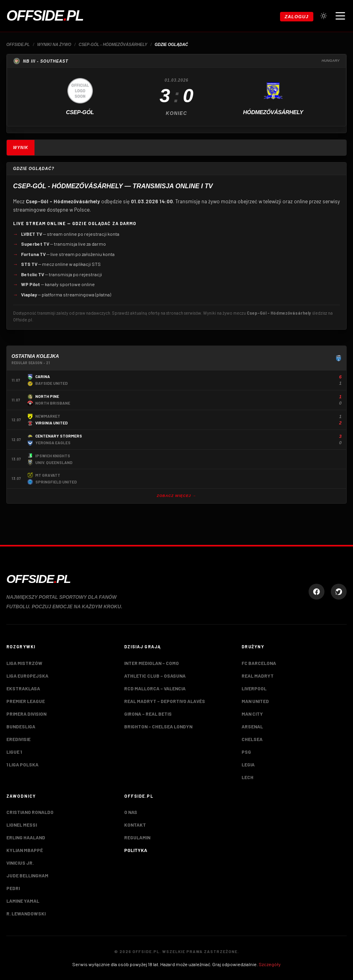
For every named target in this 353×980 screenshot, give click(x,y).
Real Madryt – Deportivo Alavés (165, 701)
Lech (247, 777)
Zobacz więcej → (176, 496)
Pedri (13, 888)
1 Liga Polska (22, 764)
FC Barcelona (259, 663)
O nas (131, 812)
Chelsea (252, 739)
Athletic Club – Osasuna (155, 676)
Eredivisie (18, 739)
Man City (252, 714)
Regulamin (137, 837)
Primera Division (26, 714)
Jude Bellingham (27, 875)
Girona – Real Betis (148, 714)
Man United (255, 701)
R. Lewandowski (26, 913)
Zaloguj (297, 17)
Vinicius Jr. (20, 863)
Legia (248, 764)
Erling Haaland (26, 837)
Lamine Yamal (23, 901)
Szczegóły (270, 964)
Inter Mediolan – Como (152, 663)
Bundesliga (21, 726)
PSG (246, 752)
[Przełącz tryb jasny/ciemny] (324, 16)
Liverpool (254, 688)
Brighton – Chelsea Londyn (158, 726)
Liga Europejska (27, 676)
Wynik (21, 148)
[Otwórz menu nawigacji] (340, 16)
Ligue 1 (14, 752)
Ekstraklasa (23, 688)
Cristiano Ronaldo (30, 812)
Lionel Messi (22, 825)
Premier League (26, 701)
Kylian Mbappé (25, 850)
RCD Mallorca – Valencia (155, 688)
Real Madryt (258, 676)
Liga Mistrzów (24, 663)
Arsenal (252, 726)
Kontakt (135, 825)
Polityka (136, 850)
